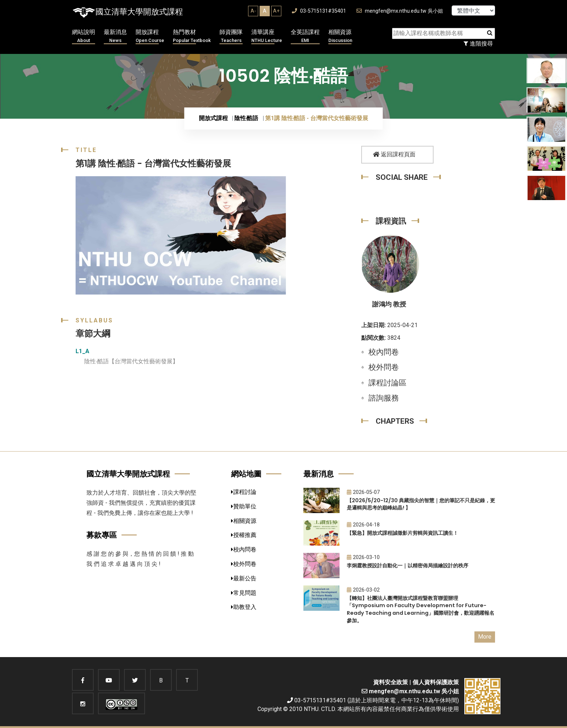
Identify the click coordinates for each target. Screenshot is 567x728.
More (485, 637)
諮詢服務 (384, 398)
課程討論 (244, 492)
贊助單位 (244, 506)
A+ (276, 11)
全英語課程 (305, 36)
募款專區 (102, 535)
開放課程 (150, 36)
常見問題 (244, 593)
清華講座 (267, 36)
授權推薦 (244, 535)
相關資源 (340, 36)
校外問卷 (384, 367)
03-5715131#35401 (319, 11)
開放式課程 (213, 118)
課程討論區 (387, 383)
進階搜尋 (478, 44)
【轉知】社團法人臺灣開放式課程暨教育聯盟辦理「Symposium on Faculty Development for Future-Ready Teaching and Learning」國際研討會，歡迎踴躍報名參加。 (421, 609)
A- (253, 11)
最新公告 (244, 578)
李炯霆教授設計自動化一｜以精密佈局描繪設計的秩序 (408, 566)
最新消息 (115, 36)
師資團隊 (231, 36)
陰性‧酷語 (246, 118)
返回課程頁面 (394, 154)
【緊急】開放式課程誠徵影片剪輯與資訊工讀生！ (402, 533)
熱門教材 (192, 36)
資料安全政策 (391, 682)
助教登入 (244, 607)
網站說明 (84, 36)
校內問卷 (384, 352)
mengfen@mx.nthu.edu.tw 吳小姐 (400, 11)
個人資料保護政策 (436, 682)
